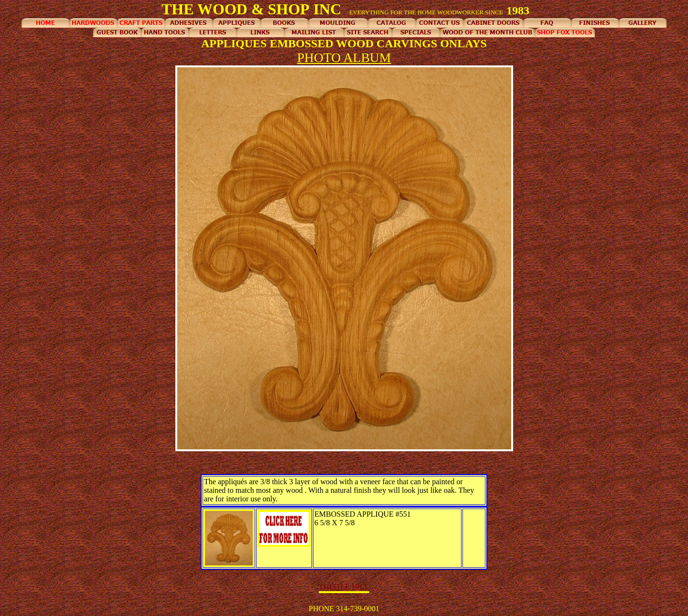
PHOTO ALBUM (344, 58)
